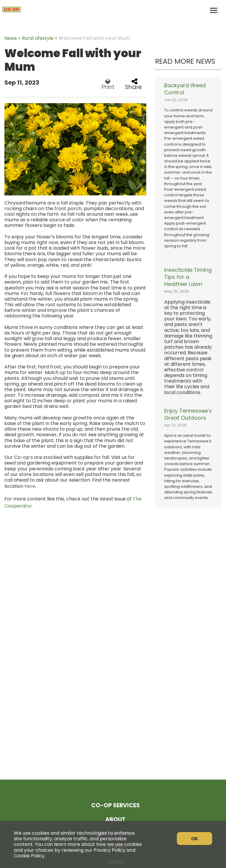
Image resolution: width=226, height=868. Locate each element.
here (30, 486)
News (11, 38)
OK (195, 839)
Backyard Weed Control (185, 89)
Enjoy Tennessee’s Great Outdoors (188, 414)
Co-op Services (116, 805)
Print (108, 84)
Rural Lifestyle (38, 38)
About (115, 820)
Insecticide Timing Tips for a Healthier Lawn (188, 277)
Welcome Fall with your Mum (94, 38)
